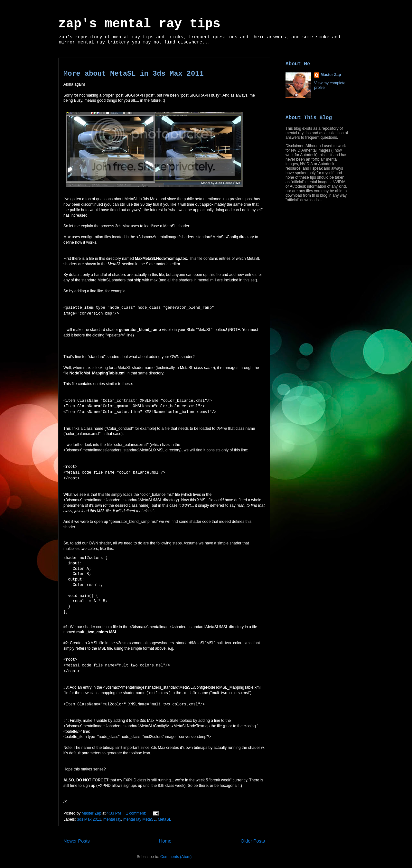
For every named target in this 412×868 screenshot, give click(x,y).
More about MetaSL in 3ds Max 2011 (134, 74)
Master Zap (331, 75)
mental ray (112, 814)
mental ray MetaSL (140, 814)
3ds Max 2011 (89, 814)
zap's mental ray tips (139, 24)
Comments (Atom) (176, 851)
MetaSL (164, 814)
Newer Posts (77, 835)
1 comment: (136, 808)
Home (165, 835)
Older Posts (253, 835)
